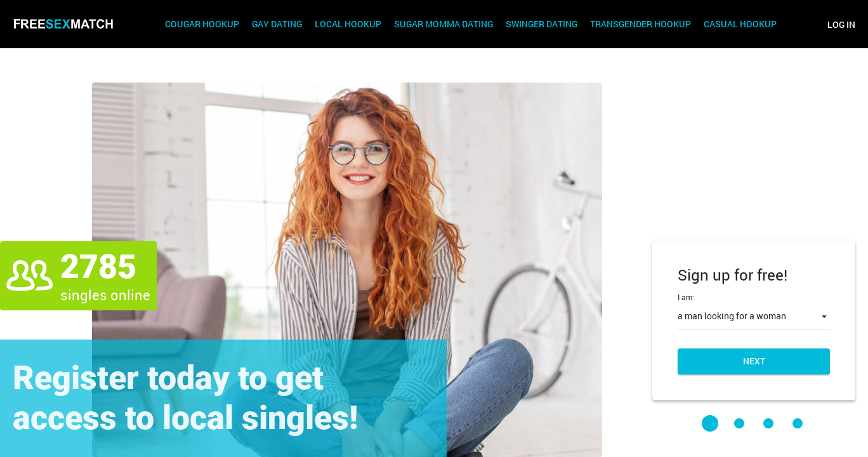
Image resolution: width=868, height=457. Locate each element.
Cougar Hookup (202, 24)
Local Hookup (348, 24)
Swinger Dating (542, 24)
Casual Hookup (740, 24)
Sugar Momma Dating (444, 24)
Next (754, 361)
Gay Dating (277, 24)
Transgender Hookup (641, 24)
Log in (841, 24)
